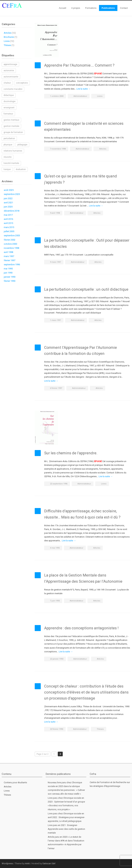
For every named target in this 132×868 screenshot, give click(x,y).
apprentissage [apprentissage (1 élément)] (10, 64)
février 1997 (10, 260)
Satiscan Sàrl (49, 863)
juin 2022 (8, 198)
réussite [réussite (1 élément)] (8, 157)
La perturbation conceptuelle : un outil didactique (86, 289)
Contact (124, 8)
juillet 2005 (9, 231)
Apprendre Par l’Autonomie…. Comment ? (79, 65)
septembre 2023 (12, 194)
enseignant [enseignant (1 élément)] (9, 108)
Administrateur (80, 96)
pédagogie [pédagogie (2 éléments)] (22, 145)
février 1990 (10, 281)
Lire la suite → (83, 89)
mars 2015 (9, 227)
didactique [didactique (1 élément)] (9, 95)
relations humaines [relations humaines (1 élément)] (13, 151)
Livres (100, 96)
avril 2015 (8, 223)
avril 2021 (8, 203)
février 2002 (10, 240)
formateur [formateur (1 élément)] (8, 114)
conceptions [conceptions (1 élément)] (22, 83)
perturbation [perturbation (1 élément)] (9, 138)
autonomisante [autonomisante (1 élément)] (11, 77)
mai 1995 (8, 269)
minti (27, 863)
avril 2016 (8, 219)
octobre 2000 (10, 244)
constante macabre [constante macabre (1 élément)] (13, 89)
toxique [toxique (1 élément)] (7, 169)
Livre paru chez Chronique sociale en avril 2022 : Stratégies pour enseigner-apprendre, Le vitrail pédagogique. (66, 817)
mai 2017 (8, 215)
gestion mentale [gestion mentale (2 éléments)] (11, 126)
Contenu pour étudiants (15, 782)
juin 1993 (8, 273)
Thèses (100, 729)
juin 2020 (8, 207)
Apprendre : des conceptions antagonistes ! (81, 628)
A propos (76, 8)
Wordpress (7, 863)
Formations (91, 8)
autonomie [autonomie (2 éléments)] (9, 71)
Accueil (63, 8)
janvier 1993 (10, 277)
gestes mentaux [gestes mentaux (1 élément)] (11, 120)
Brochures (9, 37)
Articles (103, 149)
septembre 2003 (12, 235)
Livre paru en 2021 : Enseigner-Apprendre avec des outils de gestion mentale (66, 829)
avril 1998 (8, 252)
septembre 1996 (12, 264)
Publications (108, 8)
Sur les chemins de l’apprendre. (71, 453)
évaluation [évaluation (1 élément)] (21, 169)
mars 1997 (9, 256)
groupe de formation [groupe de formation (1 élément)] (13, 132)
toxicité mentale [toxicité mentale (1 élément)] (11, 163)
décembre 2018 (12, 211)
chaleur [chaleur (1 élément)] (7, 83)
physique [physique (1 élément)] (8, 145)
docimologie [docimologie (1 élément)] (10, 101)
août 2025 (9, 190)
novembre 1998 (11, 248)
